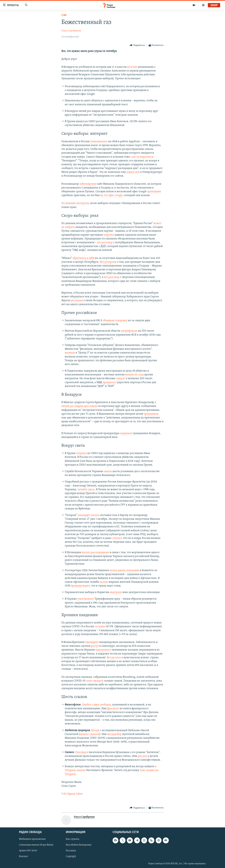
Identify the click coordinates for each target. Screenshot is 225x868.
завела (108, 471)
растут (95, 646)
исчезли (132, 67)
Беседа (95, 730)
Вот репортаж (108, 262)
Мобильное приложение (32, 839)
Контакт (23, 857)
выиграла (116, 592)
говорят (120, 378)
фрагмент (113, 709)
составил (100, 627)
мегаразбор (114, 734)
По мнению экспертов (75, 203)
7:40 (64, 15)
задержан (126, 433)
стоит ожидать (94, 681)
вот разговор (105, 243)
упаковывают (86, 599)
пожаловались (99, 142)
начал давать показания (124, 570)
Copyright (71, 857)
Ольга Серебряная (71, 31)
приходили (154, 192)
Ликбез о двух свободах (96, 705)
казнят (104, 582)
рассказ (143, 756)
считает (117, 538)
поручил (109, 235)
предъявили (151, 414)
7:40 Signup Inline (72, 794)
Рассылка (71, 851)
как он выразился (142, 157)
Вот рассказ (114, 658)
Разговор (81, 752)
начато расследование (95, 552)
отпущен (81, 453)
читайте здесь (86, 490)
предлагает (110, 382)
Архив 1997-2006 (28, 851)
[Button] (137, 45)
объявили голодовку (115, 321)
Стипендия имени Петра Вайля (36, 845)
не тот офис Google (112, 195)
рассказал (77, 300)
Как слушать (72, 839)
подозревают (103, 650)
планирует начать (89, 515)
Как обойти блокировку (79, 845)
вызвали (70, 353)
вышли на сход (134, 375)
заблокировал (88, 184)
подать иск (133, 172)
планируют (92, 642)
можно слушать (90, 734)
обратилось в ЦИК (83, 258)
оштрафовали (129, 331)
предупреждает (80, 586)
